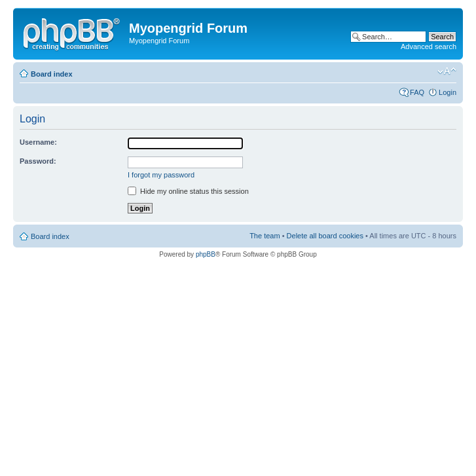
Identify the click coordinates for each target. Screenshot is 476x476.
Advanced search (429, 46)
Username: (38, 142)
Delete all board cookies (325, 236)
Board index (52, 74)
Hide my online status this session (188, 191)
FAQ (417, 92)
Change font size (447, 71)
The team (265, 236)
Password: (38, 161)
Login (448, 92)
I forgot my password (161, 175)
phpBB (206, 254)
